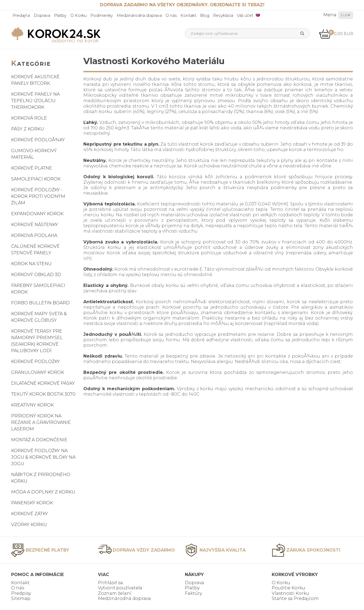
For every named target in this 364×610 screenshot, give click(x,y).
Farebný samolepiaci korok (38, 289)
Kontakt (188, 15)
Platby (60, 15)
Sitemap (21, 598)
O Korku (78, 15)
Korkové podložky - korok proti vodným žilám (38, 196)
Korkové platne (32, 168)
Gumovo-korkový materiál (34, 154)
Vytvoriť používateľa (120, 588)
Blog (205, 15)
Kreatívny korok (32, 405)
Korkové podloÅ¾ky (38, 140)
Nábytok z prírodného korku (41, 478)
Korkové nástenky (35, 225)
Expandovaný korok (37, 214)
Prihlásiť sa (110, 583)
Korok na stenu (31, 264)
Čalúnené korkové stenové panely (35, 250)
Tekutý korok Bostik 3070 (43, 394)
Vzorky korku (29, 525)
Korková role (29, 118)
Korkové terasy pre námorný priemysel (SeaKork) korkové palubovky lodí (37, 341)
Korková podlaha (34, 235)
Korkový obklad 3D (36, 275)
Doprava (42, 15)
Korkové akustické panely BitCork (35, 80)
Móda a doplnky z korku (43, 492)
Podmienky (102, 15)
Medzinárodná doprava (139, 15)
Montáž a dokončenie (39, 440)
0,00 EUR (336, 34)
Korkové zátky (30, 514)
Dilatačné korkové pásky (43, 383)
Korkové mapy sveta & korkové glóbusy (39, 317)
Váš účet (245, 15)
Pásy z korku (28, 129)
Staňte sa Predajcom (295, 598)
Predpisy (21, 593)
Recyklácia (223, 15)
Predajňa (21, 15)
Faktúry (193, 593)
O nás (171, 15)
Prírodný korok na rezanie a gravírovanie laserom (41, 422)
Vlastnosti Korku (290, 593)
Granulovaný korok (38, 372)
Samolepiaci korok (36, 179)
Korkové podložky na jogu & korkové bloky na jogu (43, 457)
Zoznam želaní (115, 593)
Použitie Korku (288, 588)
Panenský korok (32, 503)
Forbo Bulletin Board (40, 303)
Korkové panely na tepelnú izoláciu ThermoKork (35, 101)
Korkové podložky (36, 362)
